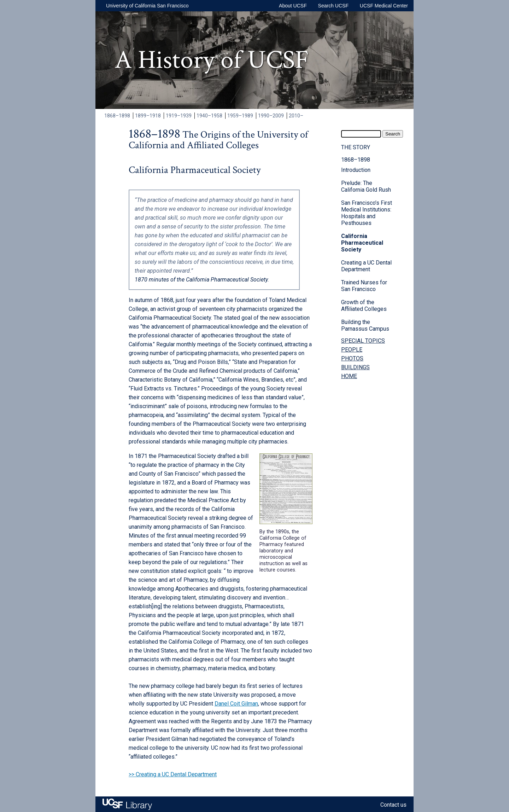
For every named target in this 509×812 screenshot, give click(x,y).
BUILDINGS (355, 367)
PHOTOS (352, 358)
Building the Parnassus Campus (365, 325)
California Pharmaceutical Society (362, 243)
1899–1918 (148, 116)
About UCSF (293, 6)
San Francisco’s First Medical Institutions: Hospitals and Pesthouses (367, 213)
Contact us (393, 805)
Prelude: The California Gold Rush (366, 186)
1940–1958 (209, 116)
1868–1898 (117, 116)
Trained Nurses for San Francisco (364, 286)
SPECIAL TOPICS (363, 341)
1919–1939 (179, 116)
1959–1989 (240, 116)
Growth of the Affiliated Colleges (364, 306)
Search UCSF (333, 6)
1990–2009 (271, 116)
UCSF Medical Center (384, 6)
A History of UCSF (212, 60)
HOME (349, 376)
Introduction (356, 170)
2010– (296, 116)
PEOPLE (352, 350)
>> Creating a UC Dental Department (173, 774)
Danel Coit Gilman (236, 704)
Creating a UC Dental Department (366, 266)
